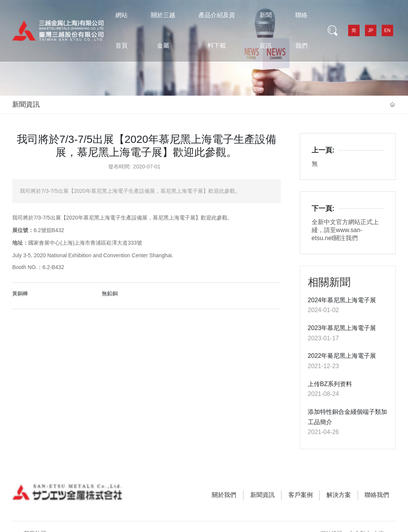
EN (388, 30)
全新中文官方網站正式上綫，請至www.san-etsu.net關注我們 (345, 230)
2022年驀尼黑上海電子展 (342, 356)
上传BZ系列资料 (330, 384)
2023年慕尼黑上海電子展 (342, 328)
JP (371, 30)
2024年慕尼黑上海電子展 (342, 300)
